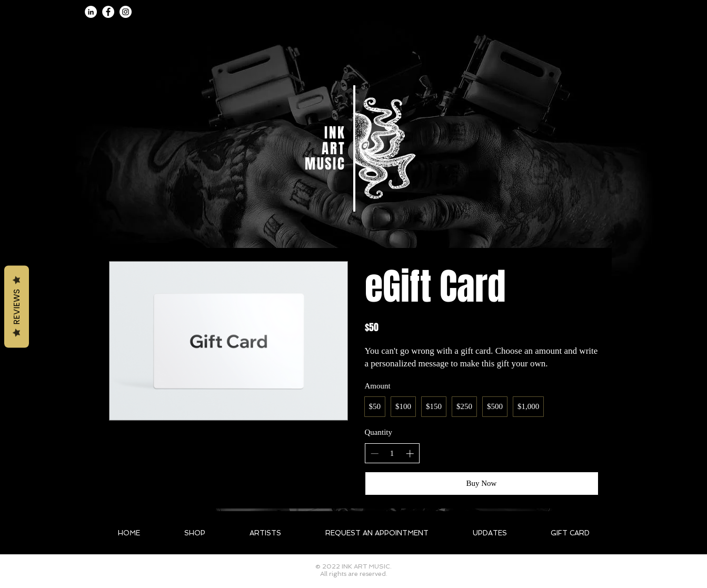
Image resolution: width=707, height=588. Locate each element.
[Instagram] (126, 12)
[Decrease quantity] (375, 454)
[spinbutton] (392, 454)
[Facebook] (108, 12)
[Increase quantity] (410, 454)
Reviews (17, 306)
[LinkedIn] (91, 12)
